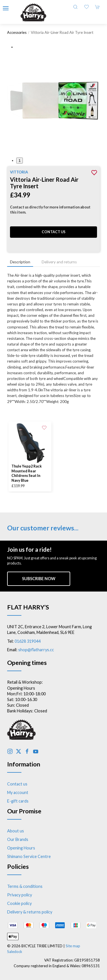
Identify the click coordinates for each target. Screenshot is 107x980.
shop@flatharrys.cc (36, 650)
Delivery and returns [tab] (59, 262)
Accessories (17, 33)
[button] (6, 8)
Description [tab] (20, 262)
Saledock (15, 952)
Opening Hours (21, 848)
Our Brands (18, 839)
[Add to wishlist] (44, 427)
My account (18, 792)
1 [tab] (20, 161)
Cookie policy (19, 903)
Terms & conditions (25, 886)
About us (16, 831)
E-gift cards (18, 801)
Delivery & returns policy (30, 912)
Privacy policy (20, 895)
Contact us (53, 232)
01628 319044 (28, 641)
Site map (73, 946)
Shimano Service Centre (29, 856)
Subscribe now (39, 579)
